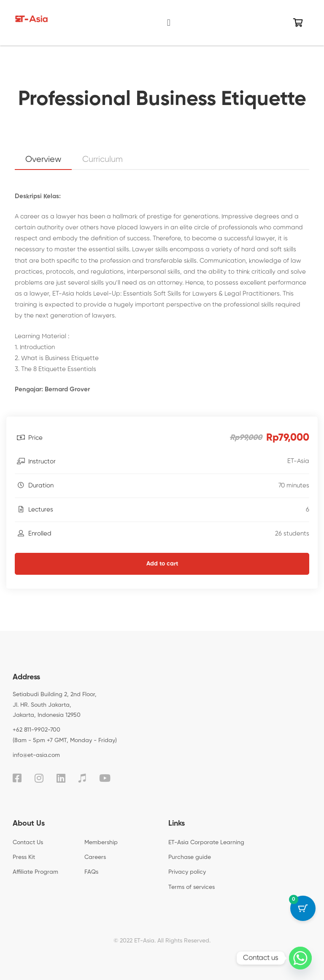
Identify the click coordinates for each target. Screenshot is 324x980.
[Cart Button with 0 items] (303, 908)
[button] (169, 23)
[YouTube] (105, 778)
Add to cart (162, 564)
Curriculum (103, 160)
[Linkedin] (61, 778)
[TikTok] (82, 778)
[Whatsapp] (300, 958)
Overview (43, 160)
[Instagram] (39, 778)
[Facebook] (17, 778)
